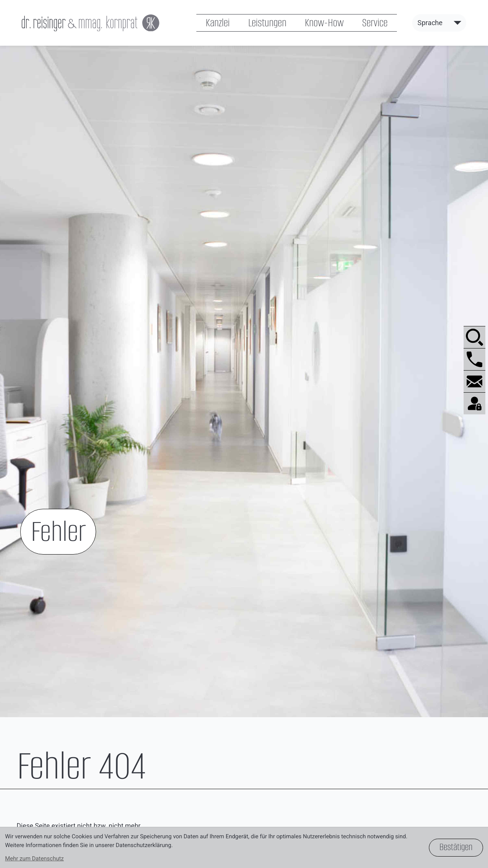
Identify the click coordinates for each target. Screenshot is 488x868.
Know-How (324, 23)
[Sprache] (439, 23)
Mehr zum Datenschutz (34, 858)
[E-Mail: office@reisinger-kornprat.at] (474, 381)
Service (375, 23)
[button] (474, 359)
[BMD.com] (474, 403)
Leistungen (267, 23)
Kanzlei (218, 23)
